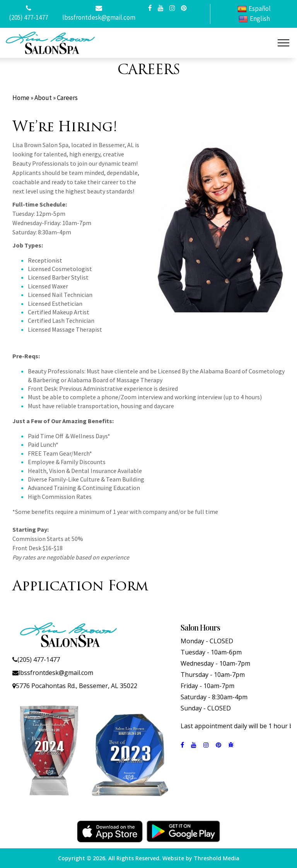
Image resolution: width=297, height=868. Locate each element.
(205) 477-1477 (28, 17)
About (43, 98)
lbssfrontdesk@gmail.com (99, 17)
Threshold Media (217, 858)
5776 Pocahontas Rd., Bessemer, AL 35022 (77, 686)
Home (21, 98)
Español (254, 9)
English (254, 19)
